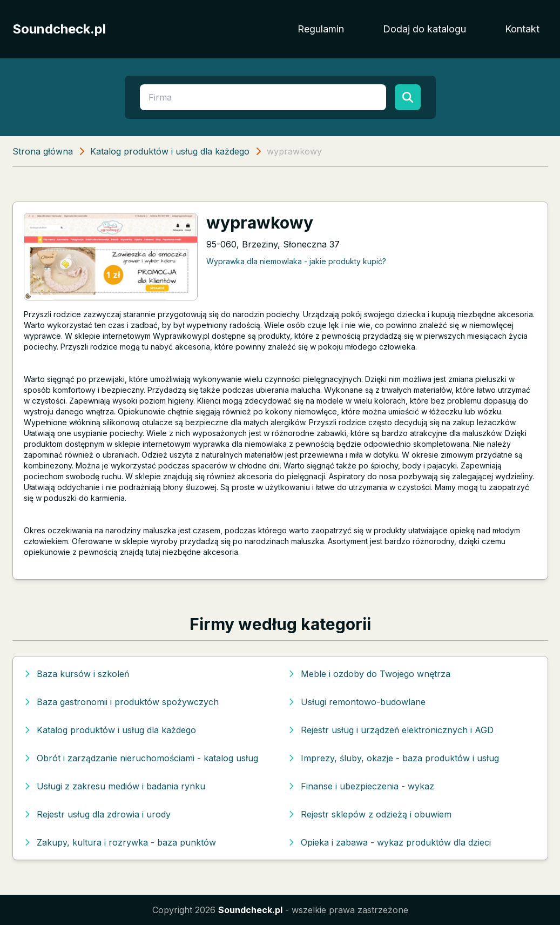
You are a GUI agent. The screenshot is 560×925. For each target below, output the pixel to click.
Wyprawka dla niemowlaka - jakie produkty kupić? (296, 261)
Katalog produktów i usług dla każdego (170, 151)
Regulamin (321, 29)
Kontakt (522, 29)
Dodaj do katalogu (424, 29)
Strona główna (43, 151)
